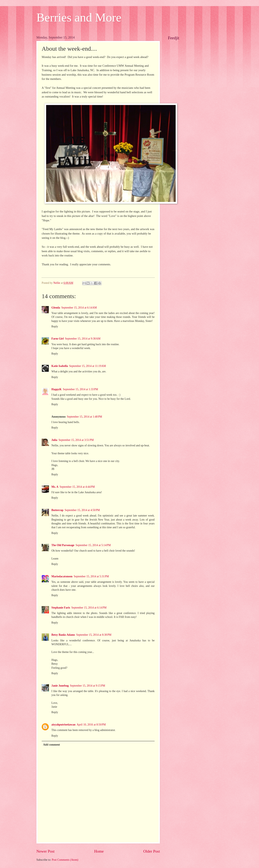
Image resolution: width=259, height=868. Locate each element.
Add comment (51, 745)
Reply (55, 326)
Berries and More (79, 17)
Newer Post (46, 851)
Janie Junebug (60, 686)
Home (99, 851)
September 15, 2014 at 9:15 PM (88, 686)
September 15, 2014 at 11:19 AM (88, 366)
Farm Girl (58, 339)
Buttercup (57, 510)
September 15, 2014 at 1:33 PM (81, 389)
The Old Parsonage (63, 545)
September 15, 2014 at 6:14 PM (89, 608)
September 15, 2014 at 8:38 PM (94, 635)
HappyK (57, 389)
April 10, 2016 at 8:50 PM (91, 725)
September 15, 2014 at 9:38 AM (83, 339)
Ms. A (55, 487)
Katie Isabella (60, 366)
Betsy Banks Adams (63, 635)
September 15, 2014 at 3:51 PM (76, 440)
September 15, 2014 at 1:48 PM (85, 417)
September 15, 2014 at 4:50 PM (82, 510)
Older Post (152, 851)
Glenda (56, 308)
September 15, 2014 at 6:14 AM (79, 308)
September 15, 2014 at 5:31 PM (91, 576)
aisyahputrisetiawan (63, 725)
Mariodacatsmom (62, 576)
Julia (54, 440)
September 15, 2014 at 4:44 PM (77, 487)
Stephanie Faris (61, 608)
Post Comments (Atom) (65, 860)
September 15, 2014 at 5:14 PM (93, 545)
